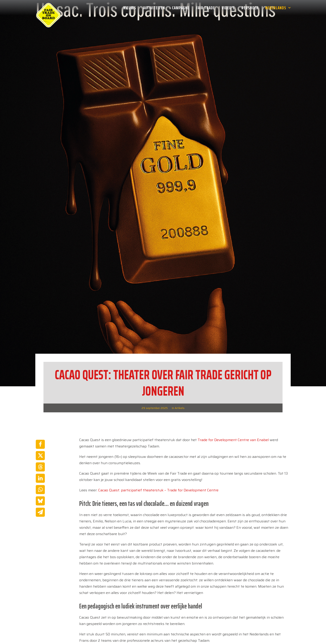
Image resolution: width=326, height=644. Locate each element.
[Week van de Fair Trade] (48, 8)
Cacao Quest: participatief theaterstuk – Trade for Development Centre (158, 469)
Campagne (181, 8)
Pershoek (250, 8)
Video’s (228, 8)
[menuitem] (131, 8)
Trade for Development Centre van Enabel (233, 418)
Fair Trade (206, 8)
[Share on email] (40, 491)
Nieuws (130, 8)
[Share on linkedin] (40, 457)
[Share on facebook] (40, 423)
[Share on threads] (40, 445)
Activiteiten (154, 8)
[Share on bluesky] (40, 479)
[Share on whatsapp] (40, 468)
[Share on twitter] (40, 434)
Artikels (180, 386)
